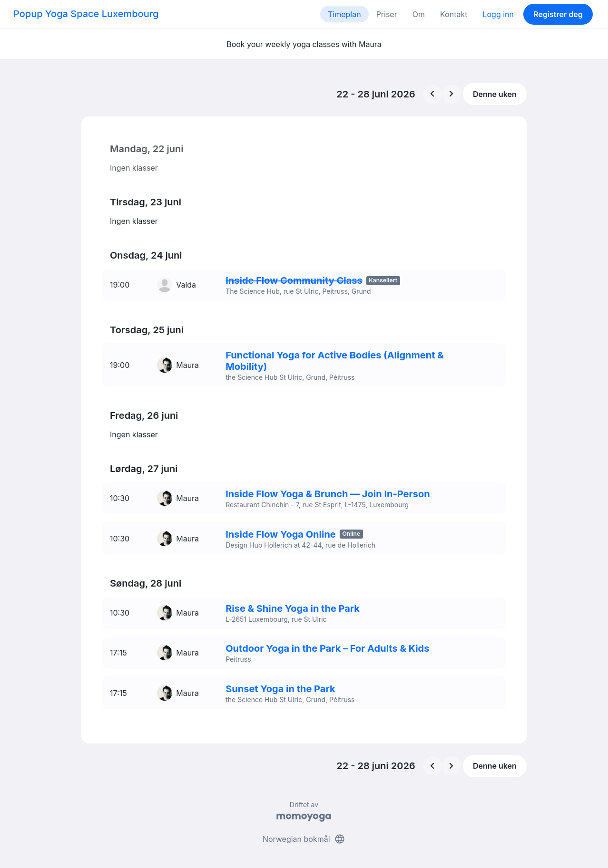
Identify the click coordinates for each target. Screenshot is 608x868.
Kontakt (454, 14)
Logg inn (498, 14)
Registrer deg (558, 14)
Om (419, 14)
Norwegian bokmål (304, 824)
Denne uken (495, 94)
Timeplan (344, 14)
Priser (387, 14)
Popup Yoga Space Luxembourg (86, 14)
